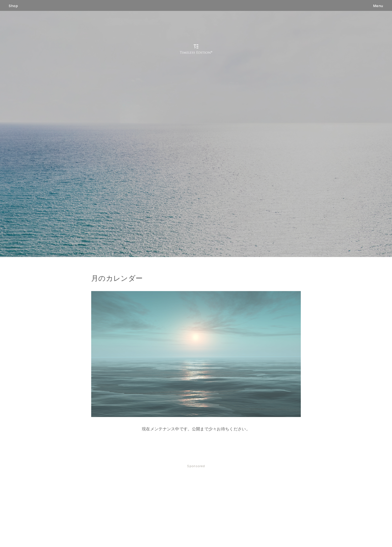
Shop (13, 6)
